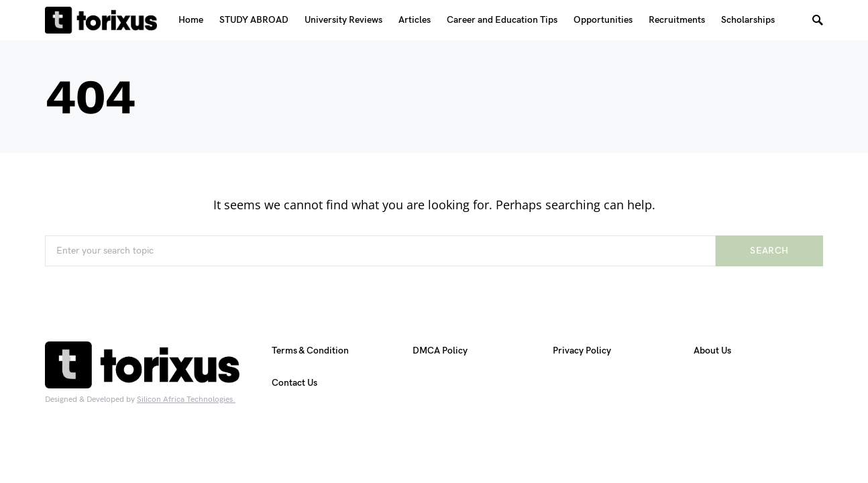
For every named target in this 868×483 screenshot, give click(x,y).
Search (769, 251)
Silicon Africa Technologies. (186, 399)
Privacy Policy (582, 351)
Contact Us (294, 383)
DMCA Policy (440, 351)
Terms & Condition (310, 351)
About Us (712, 351)
